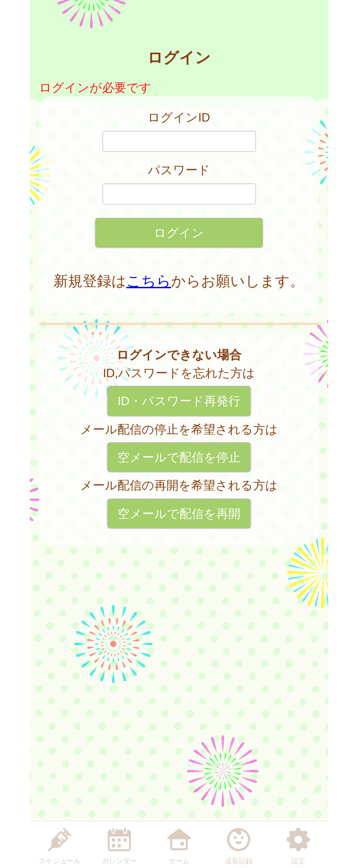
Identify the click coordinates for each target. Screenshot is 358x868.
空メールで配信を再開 (179, 514)
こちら (149, 281)
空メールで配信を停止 (179, 457)
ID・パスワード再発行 (179, 401)
